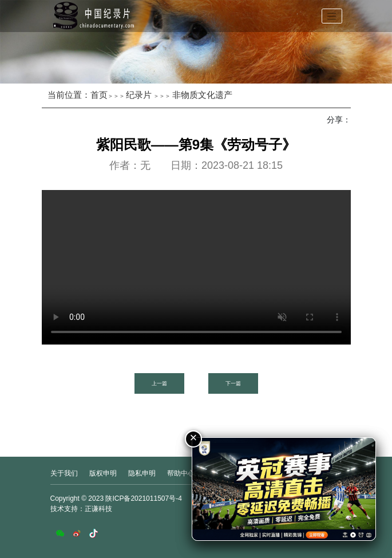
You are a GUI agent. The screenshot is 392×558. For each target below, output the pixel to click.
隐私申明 (142, 473)
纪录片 (139, 95)
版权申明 (103, 473)
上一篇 (159, 383)
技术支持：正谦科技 (81, 509)
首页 (99, 95)
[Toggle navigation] (332, 16)
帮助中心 (181, 473)
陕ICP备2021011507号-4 (143, 498)
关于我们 (64, 473)
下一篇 (233, 383)
